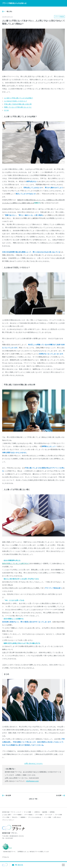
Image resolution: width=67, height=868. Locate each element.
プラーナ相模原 (17, 815)
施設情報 (45, 812)
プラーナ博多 (6, 817)
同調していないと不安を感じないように (18, 107)
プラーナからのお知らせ (35, 817)
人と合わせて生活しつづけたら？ (16, 101)
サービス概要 (28, 812)
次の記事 (59, 795)
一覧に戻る (9, 12)
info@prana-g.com (32, 781)
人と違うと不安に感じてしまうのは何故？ (19, 98)
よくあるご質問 (6, 815)
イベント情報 (47, 817)
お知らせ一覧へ (33, 799)
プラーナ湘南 (39, 815)
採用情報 (52, 812)
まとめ (6, 110)
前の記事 (8, 795)
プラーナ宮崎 (58, 815)
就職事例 (23, 817)
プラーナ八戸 (49, 815)
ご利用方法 (37, 812)
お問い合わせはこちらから (33, 763)
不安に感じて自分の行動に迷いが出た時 (18, 104)
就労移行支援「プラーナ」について (12, 812)
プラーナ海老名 (28, 815)
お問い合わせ (57, 817)
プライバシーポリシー (8, 820)
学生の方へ (15, 817)
